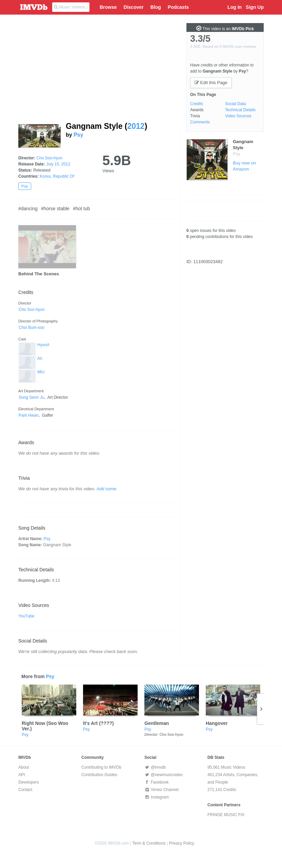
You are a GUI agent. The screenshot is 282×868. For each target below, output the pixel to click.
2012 (136, 126)
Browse (108, 7)
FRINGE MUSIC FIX (226, 815)
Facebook (156, 782)
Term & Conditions (149, 843)
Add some (107, 489)
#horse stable (55, 209)
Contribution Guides (99, 775)
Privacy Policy (182, 843)
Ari (40, 358)
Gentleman (157, 723)
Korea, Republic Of (57, 176)
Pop (25, 186)
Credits (197, 104)
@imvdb (155, 767)
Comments (200, 122)
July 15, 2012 (58, 164)
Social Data (235, 104)
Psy (78, 135)
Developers (29, 782)
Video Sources (238, 116)
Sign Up (255, 7)
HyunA (43, 345)
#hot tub (82, 209)
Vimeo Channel (162, 790)
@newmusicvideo (164, 775)
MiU (41, 372)
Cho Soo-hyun (49, 158)
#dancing (28, 209)
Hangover (217, 723)
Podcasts (178, 7)
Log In (235, 7)
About (24, 767)
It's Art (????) (98, 723)
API (22, 775)
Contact (25, 790)
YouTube (26, 616)
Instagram (157, 797)
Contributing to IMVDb (101, 767)
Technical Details (240, 110)
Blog (156, 7)
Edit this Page (211, 83)
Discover (134, 7)
